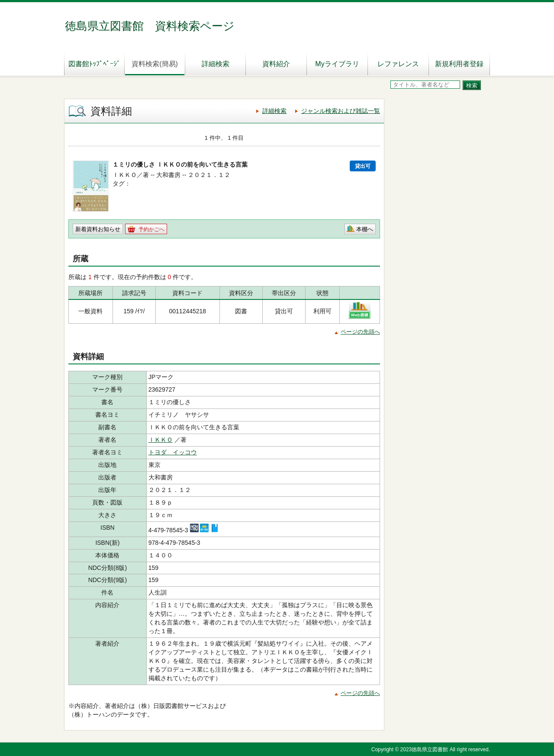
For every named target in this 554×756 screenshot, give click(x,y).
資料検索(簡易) (155, 64)
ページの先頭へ (360, 332)
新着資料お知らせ (98, 229)
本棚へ (365, 229)
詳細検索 (216, 64)
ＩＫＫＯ (161, 440)
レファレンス (398, 64)
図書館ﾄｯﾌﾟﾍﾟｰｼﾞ (94, 64)
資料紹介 (276, 64)
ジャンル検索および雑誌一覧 (341, 111)
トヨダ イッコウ (173, 452)
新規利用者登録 (459, 64)
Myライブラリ (337, 64)
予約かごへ (151, 229)
